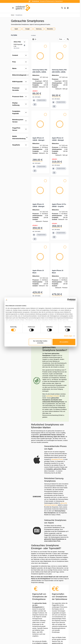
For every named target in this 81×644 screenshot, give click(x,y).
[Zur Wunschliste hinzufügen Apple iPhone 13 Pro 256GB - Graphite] (53, 233)
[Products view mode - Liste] (35, 39)
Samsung (39, 29)
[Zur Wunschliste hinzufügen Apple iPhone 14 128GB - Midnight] (34, 167)
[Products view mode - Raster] (33, 39)
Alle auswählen (64, 342)
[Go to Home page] (23, 8)
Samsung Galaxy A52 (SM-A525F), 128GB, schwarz (40, 72)
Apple (16, 29)
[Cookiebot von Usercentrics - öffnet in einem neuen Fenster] (68, 300)
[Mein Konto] (65, 8)
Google (27, 29)
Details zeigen (68, 336)
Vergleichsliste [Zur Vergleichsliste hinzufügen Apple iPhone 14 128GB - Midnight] (41, 166)
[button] (20, 35)
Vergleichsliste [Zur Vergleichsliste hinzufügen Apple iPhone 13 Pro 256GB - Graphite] (61, 233)
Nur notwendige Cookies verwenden (40, 342)
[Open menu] (13, 8)
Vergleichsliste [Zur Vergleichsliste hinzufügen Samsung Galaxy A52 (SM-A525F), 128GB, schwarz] (41, 100)
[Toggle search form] (62, 8)
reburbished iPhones (57, 459)
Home (12, 15)
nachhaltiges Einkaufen (53, 396)
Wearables (50, 29)
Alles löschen (16, 48)
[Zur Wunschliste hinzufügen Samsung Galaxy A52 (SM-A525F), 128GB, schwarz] (34, 100)
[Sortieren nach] (62, 39)
